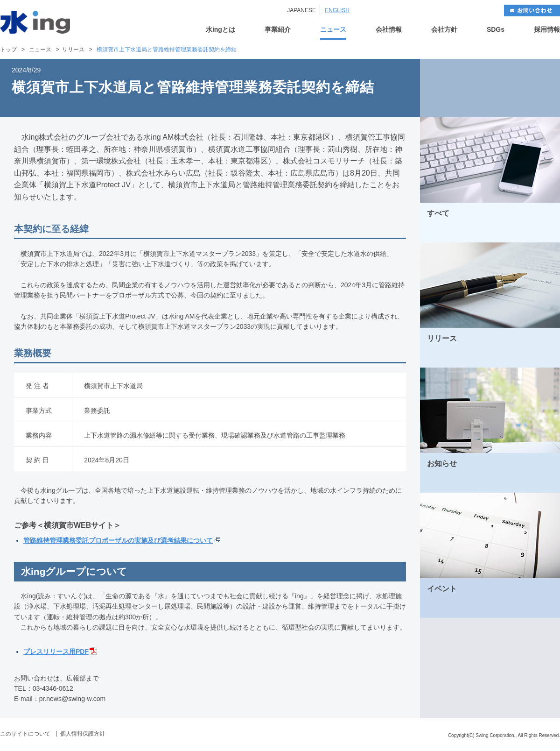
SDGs (496, 30)
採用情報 (547, 30)
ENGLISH (337, 10)
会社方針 (444, 30)
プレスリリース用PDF (56, 652)
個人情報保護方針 (83, 734)
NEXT (525, 88)
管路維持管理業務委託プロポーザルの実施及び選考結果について (118, 540)
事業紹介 (278, 30)
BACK (455, 88)
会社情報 (389, 30)
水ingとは (220, 30)
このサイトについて (25, 734)
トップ (8, 50)
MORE (541, 232)
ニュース (333, 30)
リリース (73, 50)
